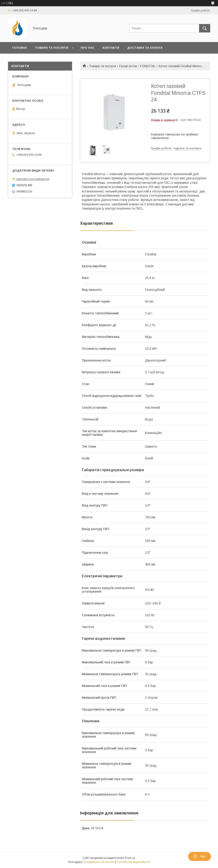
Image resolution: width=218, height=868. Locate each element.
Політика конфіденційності (133, 862)
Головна (19, 48)
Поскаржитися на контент (99, 862)
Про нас (88, 48)
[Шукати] (205, 28)
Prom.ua (130, 858)
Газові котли (128, 66)
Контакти (111, 48)
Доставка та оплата (145, 48)
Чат (200, 856)
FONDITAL (148, 66)
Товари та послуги (51, 48)
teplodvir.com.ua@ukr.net (33, 179)
